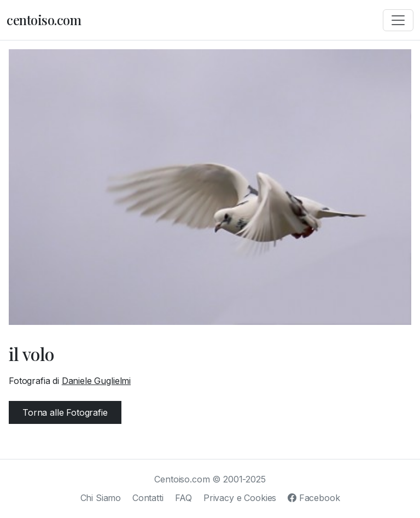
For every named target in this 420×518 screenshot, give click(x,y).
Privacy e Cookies (240, 498)
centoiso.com (44, 20)
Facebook (314, 498)
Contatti (148, 498)
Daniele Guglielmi (96, 381)
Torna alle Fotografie (65, 412)
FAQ (184, 498)
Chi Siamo (101, 498)
